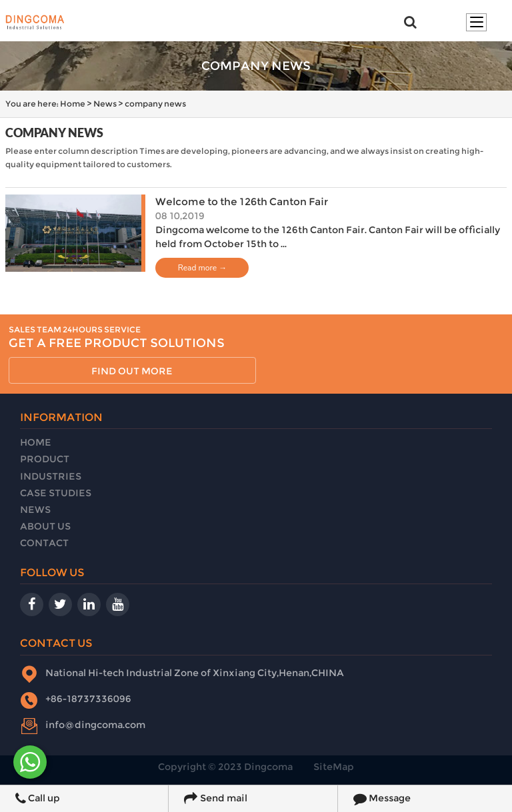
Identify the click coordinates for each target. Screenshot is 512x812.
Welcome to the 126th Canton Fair (242, 202)
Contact (44, 543)
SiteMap (334, 767)
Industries (51, 476)
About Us (45, 526)
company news (155, 104)
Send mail (215, 799)
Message (382, 799)
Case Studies (56, 493)
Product (45, 459)
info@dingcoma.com (95, 725)
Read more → (202, 268)
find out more (132, 371)
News (105, 104)
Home (73, 104)
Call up (38, 799)
